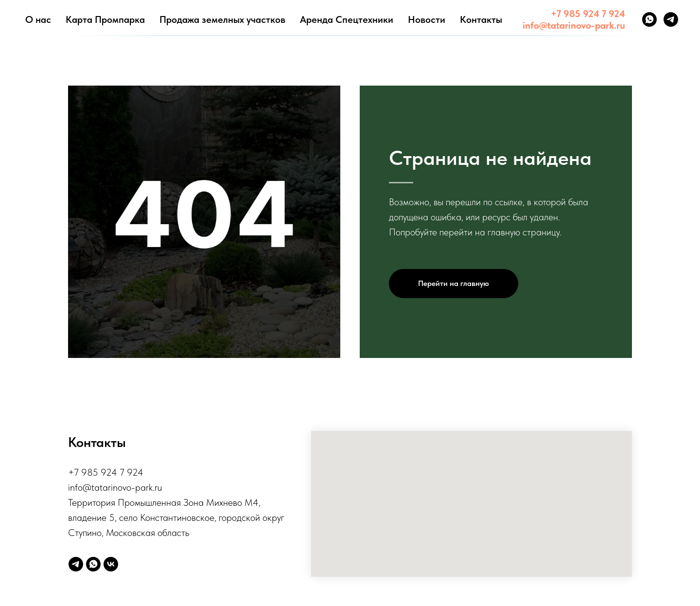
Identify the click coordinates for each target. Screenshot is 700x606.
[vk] (111, 564)
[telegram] (671, 19)
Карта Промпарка (105, 19)
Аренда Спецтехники (347, 19)
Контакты (481, 19)
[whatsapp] (649, 19)
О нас (38, 19)
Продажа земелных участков (222, 19)
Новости (427, 19)
